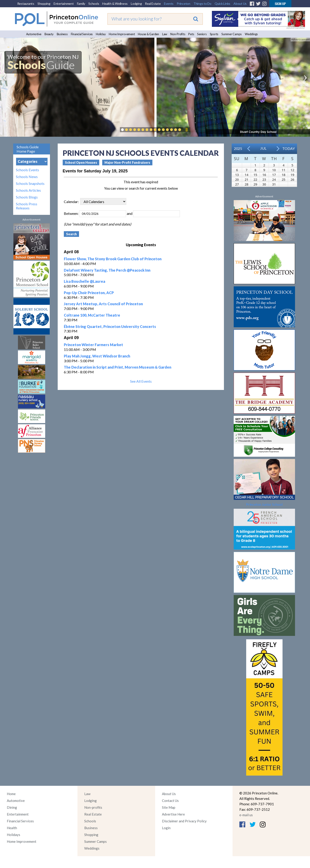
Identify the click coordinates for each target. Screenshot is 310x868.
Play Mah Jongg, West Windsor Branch (97, 356)
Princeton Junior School (264, 504)
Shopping (44, 4)
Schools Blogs (27, 197)
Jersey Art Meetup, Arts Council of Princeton (103, 304)
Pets (191, 34)
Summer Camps (232, 34)
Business (62, 34)
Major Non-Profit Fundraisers (127, 162)
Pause (186, 130)
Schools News (27, 177)
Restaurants (26, 4)
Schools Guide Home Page (28, 149)
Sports (214, 34)
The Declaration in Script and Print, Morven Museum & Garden (118, 367)
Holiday (101, 34)
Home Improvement (122, 34)
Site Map (169, 807)
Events (169, 4)
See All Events (141, 381)
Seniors (202, 34)
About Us (240, 4)
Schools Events (27, 170)
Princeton (184, 4)
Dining (12, 807)
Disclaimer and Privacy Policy (184, 821)
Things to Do (202, 4)
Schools (94, 4)
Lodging (136, 4)
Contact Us (170, 801)
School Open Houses (81, 162)
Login (166, 828)
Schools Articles (28, 190)
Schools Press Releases (27, 206)
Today (289, 148)
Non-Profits (178, 34)
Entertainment (64, 4)
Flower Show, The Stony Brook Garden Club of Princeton (113, 259)
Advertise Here (173, 814)
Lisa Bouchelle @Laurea (84, 281)
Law (165, 34)
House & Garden (148, 34)
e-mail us (246, 815)
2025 (238, 148)
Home (11, 794)
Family (81, 4)
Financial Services (82, 34)
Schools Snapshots (30, 184)
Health (12, 828)
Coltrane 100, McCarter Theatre (92, 315)
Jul (263, 148)
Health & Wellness (115, 4)
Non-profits (93, 807)
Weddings (251, 34)
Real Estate (153, 4)
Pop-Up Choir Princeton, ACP (89, 293)
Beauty (49, 34)
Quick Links (222, 4)
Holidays (14, 835)
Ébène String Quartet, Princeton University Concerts (110, 326)
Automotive (34, 34)
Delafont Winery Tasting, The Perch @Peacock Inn (107, 270)
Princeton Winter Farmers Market (93, 345)
